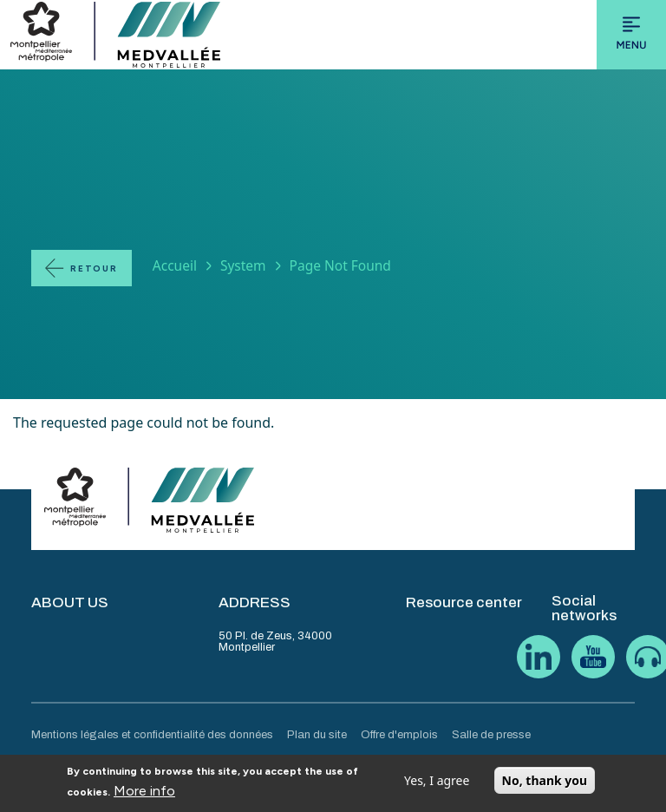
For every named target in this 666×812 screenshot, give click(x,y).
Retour (94, 268)
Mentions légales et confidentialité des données (152, 735)
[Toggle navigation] (631, 35)
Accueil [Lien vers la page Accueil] (175, 265)
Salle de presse (491, 735)
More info (144, 795)
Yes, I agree (437, 785)
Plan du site (317, 735)
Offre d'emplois (399, 735)
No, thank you (545, 785)
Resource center (464, 602)
